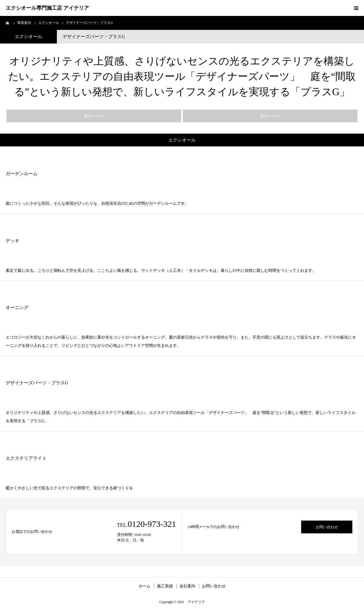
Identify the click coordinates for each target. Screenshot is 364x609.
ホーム (144, 586)
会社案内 (187, 586)
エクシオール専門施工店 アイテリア (47, 8)
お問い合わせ (327, 527)
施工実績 (165, 586)
